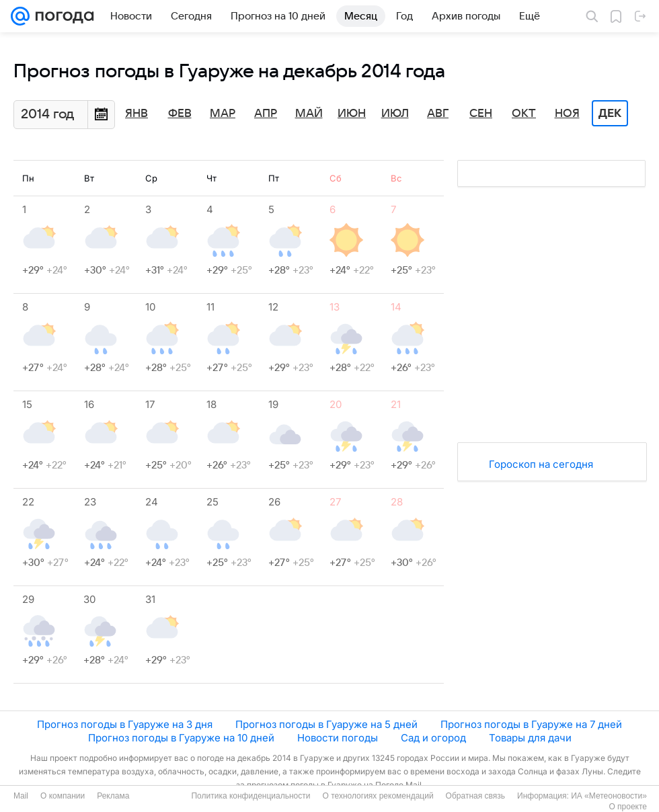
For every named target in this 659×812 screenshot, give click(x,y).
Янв (137, 114)
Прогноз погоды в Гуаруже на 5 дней (326, 724)
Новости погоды (338, 738)
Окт (524, 114)
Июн (352, 114)
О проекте (628, 807)
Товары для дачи (530, 738)
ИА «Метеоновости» (609, 796)
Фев (180, 114)
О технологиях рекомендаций (378, 796)
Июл (395, 114)
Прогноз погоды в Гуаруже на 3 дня (125, 724)
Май (309, 114)
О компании (63, 796)
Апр (266, 114)
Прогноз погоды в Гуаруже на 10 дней (181, 738)
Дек (610, 114)
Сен (481, 114)
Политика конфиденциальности (250, 796)
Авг (438, 114)
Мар (223, 114)
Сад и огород (433, 738)
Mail (21, 796)
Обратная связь (475, 796)
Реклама (113, 796)
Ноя (567, 114)
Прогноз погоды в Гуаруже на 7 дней (531, 724)
